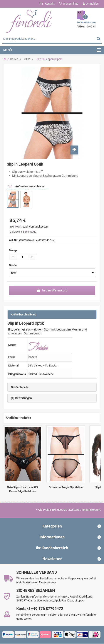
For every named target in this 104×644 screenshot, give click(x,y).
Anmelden (92, 4)
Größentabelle (20, 387)
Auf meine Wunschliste (29, 186)
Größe (13, 265)
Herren (14, 59)
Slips (27, 59)
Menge (13, 250)
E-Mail (72, 615)
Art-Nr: (13, 240)
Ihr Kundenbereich (52, 548)
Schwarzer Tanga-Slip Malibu (66, 487)
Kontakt (50, 4)
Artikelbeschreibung (23, 314)
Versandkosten (91, 510)
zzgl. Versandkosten (35, 227)
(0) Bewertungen (21, 398)
